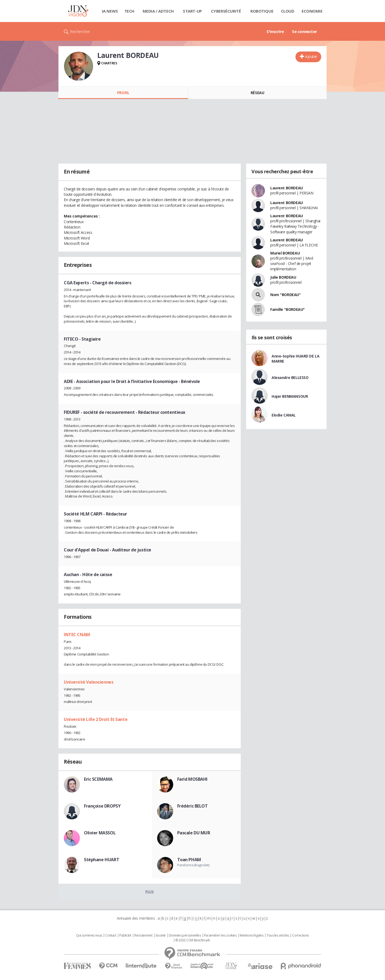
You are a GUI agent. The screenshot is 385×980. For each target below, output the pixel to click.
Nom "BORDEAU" (286, 295)
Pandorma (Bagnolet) (193, 865)
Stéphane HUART (101, 860)
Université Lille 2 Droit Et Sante (96, 719)
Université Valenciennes (88, 682)
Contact (111, 935)
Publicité (125, 935)
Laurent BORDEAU (287, 188)
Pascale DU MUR (194, 833)
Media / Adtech (158, 11)
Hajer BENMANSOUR (290, 396)
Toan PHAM (189, 860)
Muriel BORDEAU (285, 253)
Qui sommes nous (89, 935)
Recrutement (143, 935)
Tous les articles (278, 935)
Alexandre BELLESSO (290, 377)
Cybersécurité (226, 11)
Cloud (288, 11)
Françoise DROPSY (102, 806)
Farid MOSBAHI (192, 779)
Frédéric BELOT (192, 806)
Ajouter (311, 56)
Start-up (192, 11)
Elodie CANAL (284, 415)
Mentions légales (251, 935)
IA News (110, 11)
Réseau (257, 93)
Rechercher (80, 31)
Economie (312, 11)
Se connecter (305, 31)
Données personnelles (185, 935)
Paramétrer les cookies (220, 935)
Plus (149, 891)
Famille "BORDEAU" (288, 309)
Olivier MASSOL (100, 833)
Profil (123, 93)
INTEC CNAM (77, 635)
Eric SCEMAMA (98, 779)
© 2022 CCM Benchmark (193, 940)
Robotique (262, 11)
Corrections (300, 935)
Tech (129, 11)
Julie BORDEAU (283, 277)
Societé (161, 935)
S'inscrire (275, 31)
